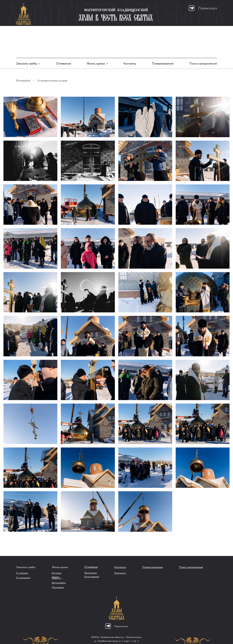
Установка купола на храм (52, 81)
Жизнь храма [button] (96, 63)
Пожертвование (163, 63)
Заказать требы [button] (27, 63)
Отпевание (63, 63)
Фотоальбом (23, 81)
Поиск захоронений (203, 63)
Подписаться (208, 8)
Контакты (130, 63)
